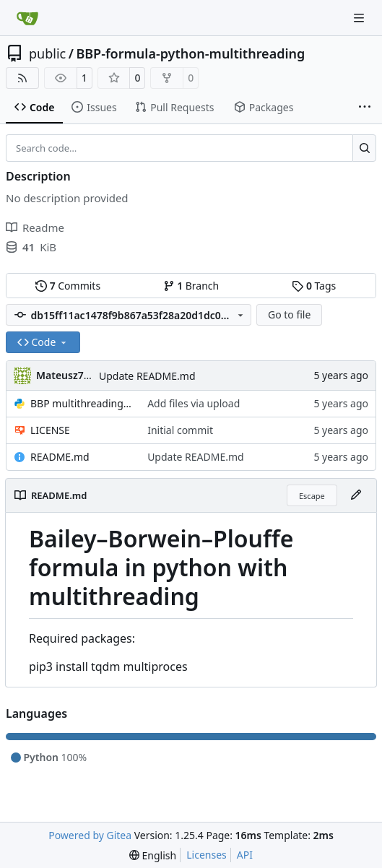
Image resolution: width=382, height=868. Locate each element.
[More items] (365, 108)
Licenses (207, 855)
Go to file (289, 314)
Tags (314, 286)
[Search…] (364, 148)
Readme (35, 227)
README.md (60, 457)
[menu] (153, 855)
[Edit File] (356, 495)
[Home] (27, 18)
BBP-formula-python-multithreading (190, 53)
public (47, 53)
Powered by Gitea (90, 835)
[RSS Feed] (22, 78)
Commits (68, 286)
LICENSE (50, 430)
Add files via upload (194, 403)
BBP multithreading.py (82, 403)
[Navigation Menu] (360, 18)
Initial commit (180, 430)
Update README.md (147, 376)
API (245, 855)
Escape (312, 496)
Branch (191, 286)
